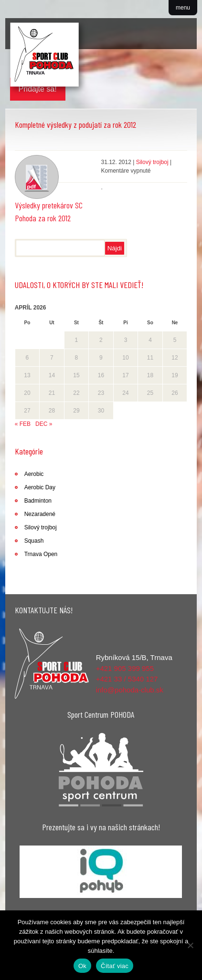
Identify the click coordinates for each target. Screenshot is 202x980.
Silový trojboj (152, 162)
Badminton (38, 501)
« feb (23, 424)
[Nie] (190, 945)
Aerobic (34, 474)
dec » (44, 424)
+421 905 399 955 (125, 668)
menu (183, 8)
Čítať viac (115, 966)
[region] (101, 872)
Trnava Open (41, 554)
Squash (34, 541)
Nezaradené (40, 514)
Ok (82, 966)
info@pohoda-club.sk (130, 690)
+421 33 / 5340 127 (127, 679)
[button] (101, 872)
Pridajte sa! (38, 89)
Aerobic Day (40, 487)
